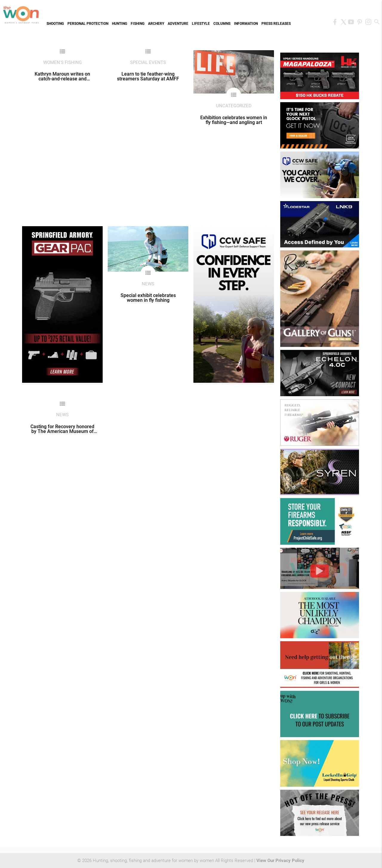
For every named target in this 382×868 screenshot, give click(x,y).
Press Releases (276, 24)
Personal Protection (88, 24)
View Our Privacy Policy (280, 861)
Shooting (55, 24)
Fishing (138, 24)
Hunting (120, 24)
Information (246, 24)
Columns (222, 24)
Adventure (178, 24)
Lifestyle (201, 24)
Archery (156, 24)
